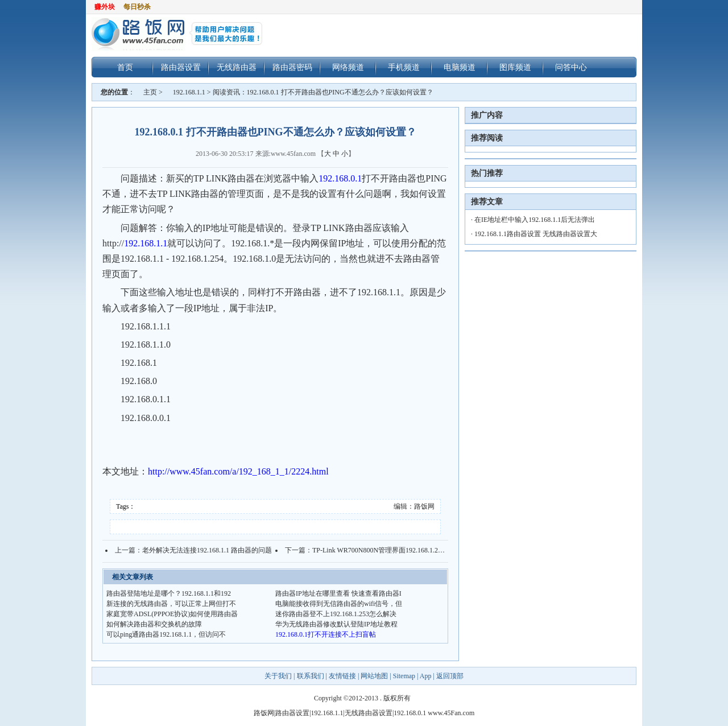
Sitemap (404, 676)
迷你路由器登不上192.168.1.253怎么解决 (336, 614)
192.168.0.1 (340, 178)
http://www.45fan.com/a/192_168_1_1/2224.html (238, 471)
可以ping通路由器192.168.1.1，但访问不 (166, 634)
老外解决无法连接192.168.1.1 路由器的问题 (207, 550)
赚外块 (105, 7)
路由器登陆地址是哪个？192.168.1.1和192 (169, 593)
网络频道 (348, 67)
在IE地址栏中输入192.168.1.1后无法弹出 (535, 220)
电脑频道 (460, 67)
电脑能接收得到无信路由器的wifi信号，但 (339, 604)
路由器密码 (292, 67)
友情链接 (342, 676)
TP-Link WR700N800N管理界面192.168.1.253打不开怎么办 (399, 550)
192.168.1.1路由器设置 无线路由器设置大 (536, 234)
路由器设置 (181, 67)
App (426, 676)
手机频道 (404, 67)
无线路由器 (237, 67)
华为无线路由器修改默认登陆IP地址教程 (336, 624)
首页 (125, 67)
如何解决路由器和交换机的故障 (154, 624)
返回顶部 (450, 676)
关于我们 (279, 676)
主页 (150, 92)
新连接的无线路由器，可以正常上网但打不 (171, 604)
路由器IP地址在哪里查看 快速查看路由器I (338, 593)
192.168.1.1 (189, 92)
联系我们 (311, 676)
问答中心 (571, 67)
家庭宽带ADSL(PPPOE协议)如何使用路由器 (172, 614)
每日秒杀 (137, 7)
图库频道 (515, 67)
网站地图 (374, 676)
